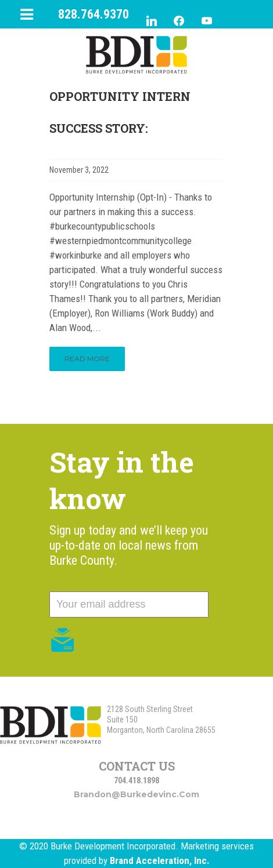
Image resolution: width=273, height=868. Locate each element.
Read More (87, 359)
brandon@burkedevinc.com (136, 794)
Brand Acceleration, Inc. (160, 860)
